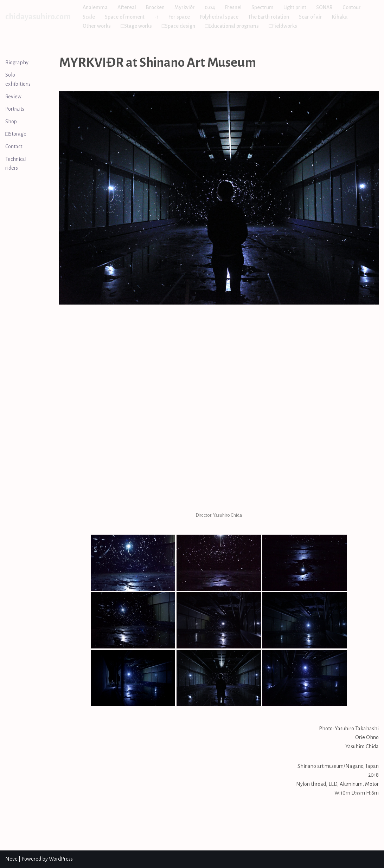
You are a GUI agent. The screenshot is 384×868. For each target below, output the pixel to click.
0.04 (210, 7)
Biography (17, 63)
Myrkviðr (185, 7)
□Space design (179, 26)
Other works (97, 26)
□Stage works (136, 26)
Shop (11, 122)
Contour (352, 7)
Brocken (155, 7)
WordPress (61, 859)
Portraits (15, 109)
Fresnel (233, 7)
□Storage (16, 134)
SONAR (324, 7)
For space (179, 17)
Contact (14, 146)
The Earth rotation (269, 17)
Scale (89, 17)
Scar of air (311, 17)
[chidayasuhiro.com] (38, 17)
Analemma (95, 7)
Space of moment (125, 17)
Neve (11, 859)
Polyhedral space (219, 17)
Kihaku (340, 17)
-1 (156, 17)
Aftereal (127, 7)
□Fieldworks (283, 26)
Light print (295, 7)
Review (13, 97)
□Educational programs (232, 26)
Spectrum (263, 7)
